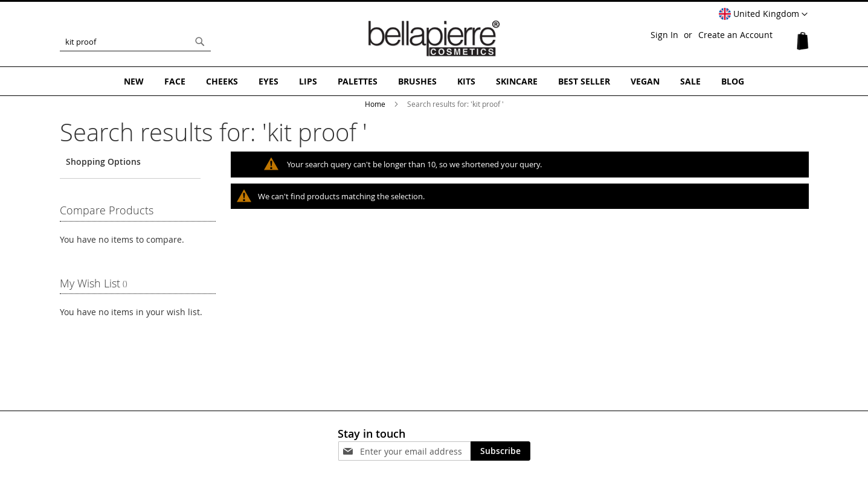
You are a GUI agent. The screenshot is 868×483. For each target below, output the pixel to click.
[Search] (200, 42)
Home (376, 104)
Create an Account (735, 35)
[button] (763, 14)
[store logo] (434, 39)
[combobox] (135, 42)
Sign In (664, 35)
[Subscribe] (500, 451)
